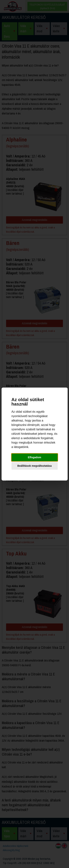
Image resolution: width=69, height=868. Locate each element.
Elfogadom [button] (34, 457)
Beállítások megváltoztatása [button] (34, 466)
